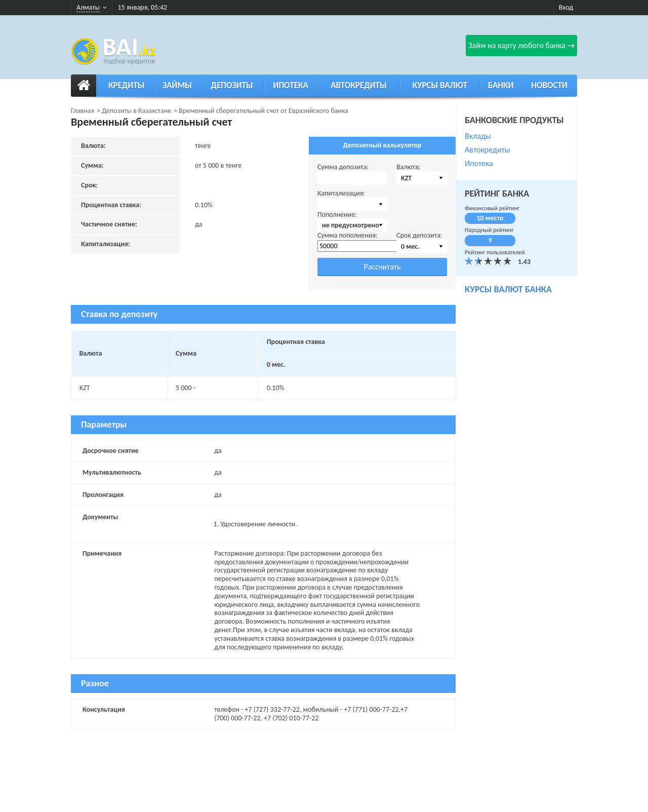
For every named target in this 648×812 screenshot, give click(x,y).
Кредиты (126, 85)
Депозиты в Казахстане (136, 111)
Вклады (478, 136)
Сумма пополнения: (348, 235)
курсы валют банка (508, 289)
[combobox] (422, 178)
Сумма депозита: (343, 167)
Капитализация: (341, 193)
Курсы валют (440, 85)
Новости (549, 85)
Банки (501, 85)
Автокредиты (358, 85)
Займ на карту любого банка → (521, 45)
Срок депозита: (419, 235)
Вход (566, 7)
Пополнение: (337, 215)
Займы (177, 85)
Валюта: (408, 167)
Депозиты (232, 85)
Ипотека (291, 85)
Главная (83, 111)
